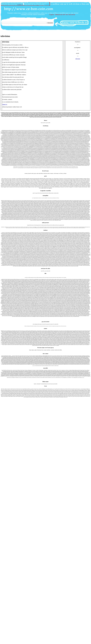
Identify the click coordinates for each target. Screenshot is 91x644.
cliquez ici (5, 104)
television (78, 59)
